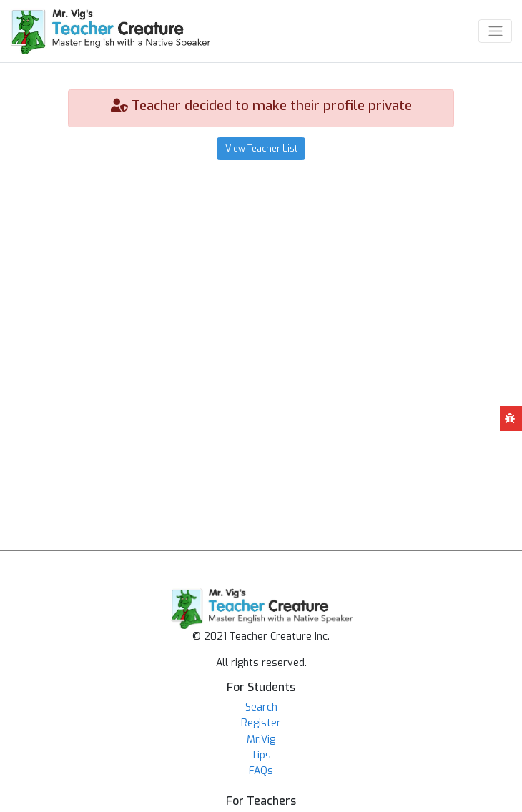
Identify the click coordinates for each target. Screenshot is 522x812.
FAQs (261, 771)
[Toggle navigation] (495, 31)
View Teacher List (261, 148)
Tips (261, 755)
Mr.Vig (261, 739)
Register (261, 723)
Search (261, 707)
